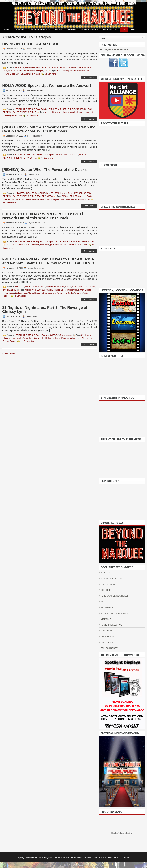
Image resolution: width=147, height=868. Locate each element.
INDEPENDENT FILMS (66, 68)
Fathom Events (25, 200)
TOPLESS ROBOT (109, 648)
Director (13, 74)
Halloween (50, 338)
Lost (42, 200)
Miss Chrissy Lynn (85, 338)
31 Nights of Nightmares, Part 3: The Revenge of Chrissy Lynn (45, 310)
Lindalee (36, 200)
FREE (29, 245)
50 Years (65, 196)
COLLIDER (106, 590)
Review (81, 200)
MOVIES (59, 30)
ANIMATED (30, 68)
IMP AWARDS (107, 607)
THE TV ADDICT (108, 642)
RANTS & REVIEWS (90, 30)
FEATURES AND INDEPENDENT (61, 109)
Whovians (78, 293)
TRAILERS (41, 196)
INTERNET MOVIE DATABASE (115, 613)
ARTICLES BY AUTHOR (46, 68)
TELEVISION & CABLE (26, 112)
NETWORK (21, 71)
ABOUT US (19, 30)
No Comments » (51, 74)
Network (36, 245)
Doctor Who (72, 290)
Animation (81, 71)
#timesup (56, 112)
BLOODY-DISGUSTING (111, 578)
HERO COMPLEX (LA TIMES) (114, 596)
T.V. (124, 30)
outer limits (45, 245)
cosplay (41, 338)
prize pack (55, 245)
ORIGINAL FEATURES (23, 158)
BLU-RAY (50, 193)
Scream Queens (10, 341)
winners (37, 74)
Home (6, 30)
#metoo (48, 112)
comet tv (15, 245)
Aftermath (17, 338)
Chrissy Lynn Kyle (30, 338)
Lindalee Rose (66, 193)
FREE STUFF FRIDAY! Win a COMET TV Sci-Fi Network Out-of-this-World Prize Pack (43, 216)
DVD (57, 193)
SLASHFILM (106, 631)
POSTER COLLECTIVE (111, 625)
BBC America (80, 196)
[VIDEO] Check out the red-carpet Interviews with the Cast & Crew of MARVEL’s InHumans (49, 129)
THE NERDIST (107, 636)
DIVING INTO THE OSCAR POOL (31, 44)
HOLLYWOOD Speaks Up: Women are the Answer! (47, 85)
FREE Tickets (9, 293)
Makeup (73, 338)
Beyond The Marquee (45, 155)
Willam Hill (28, 74)
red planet (64, 245)
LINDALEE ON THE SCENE (67, 155)
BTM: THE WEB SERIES (39, 30)
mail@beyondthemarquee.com (114, 49)
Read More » (89, 78)
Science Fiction (81, 245)
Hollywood (65, 112)
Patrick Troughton (52, 200)
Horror (58, 338)
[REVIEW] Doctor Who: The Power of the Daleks (44, 170)
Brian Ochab (41, 109)
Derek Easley (41, 335)
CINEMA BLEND (108, 584)
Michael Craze (34, 293)
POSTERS (71, 30)
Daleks (64, 290)
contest (22, 245)
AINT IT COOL (107, 573)
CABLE (58, 242)
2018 (58, 71)
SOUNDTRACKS (110, 30)
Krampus (65, 338)
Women (18, 115)
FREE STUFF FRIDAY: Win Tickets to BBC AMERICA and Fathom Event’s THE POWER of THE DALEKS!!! (48, 261)
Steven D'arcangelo (35, 71)
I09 (102, 602)
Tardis (88, 200)
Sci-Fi (71, 245)
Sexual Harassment (85, 112)
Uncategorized (66, 335)
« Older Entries (9, 354)
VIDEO (133, 30)
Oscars (20, 74)
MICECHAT (106, 619)
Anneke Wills (30, 290)
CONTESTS (67, 242)
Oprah (73, 112)
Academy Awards (69, 71)
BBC (72, 196)
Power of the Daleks (69, 200)
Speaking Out (9, 115)
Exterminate (13, 200)
